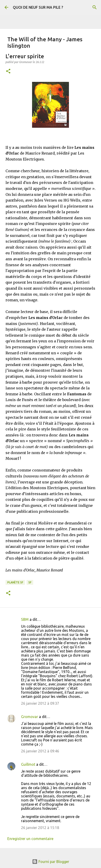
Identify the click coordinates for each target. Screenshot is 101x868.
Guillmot (28, 764)
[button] (8, 71)
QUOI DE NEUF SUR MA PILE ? (38, 7)
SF (30, 582)
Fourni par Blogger (51, 862)
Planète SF (15, 582)
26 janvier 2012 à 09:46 (40, 751)
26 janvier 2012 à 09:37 (40, 703)
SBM (25, 619)
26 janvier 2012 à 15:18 (40, 828)
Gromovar (30, 717)
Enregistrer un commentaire (30, 839)
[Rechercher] (95, 7)
